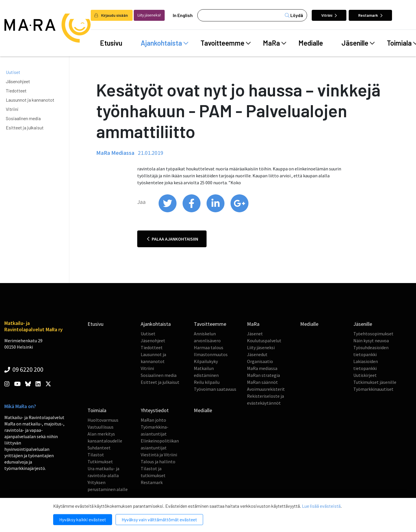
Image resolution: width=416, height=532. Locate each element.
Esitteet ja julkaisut (25, 128)
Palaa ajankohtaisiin (173, 239)
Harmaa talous (209, 347)
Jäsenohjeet (18, 81)
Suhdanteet (99, 448)
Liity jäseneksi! (149, 15)
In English (183, 15)
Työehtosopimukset (373, 334)
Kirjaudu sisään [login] (111, 15)
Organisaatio (260, 361)
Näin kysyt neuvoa (371, 341)
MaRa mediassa (262, 368)
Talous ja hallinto (158, 462)
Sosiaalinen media (23, 118)
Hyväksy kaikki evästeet (83, 519)
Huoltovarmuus (103, 420)
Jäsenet (255, 334)
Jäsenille (358, 43)
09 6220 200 (24, 369)
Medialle (311, 43)
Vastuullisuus (101, 427)
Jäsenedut (257, 354)
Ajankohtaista (165, 43)
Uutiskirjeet (365, 375)
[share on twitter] (168, 211)
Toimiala (97, 410)
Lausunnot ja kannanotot (30, 100)
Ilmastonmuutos (211, 354)
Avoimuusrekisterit (266, 389)
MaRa (275, 43)
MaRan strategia (263, 375)
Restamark (370, 15)
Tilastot (96, 455)
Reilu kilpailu (207, 382)
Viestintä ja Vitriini (159, 455)
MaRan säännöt (262, 382)
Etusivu (111, 43)
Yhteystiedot (155, 410)
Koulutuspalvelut (264, 341)
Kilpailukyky (206, 361)
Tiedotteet (16, 91)
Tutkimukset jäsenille (375, 382)
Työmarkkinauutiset (373, 389)
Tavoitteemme (226, 43)
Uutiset (13, 72)
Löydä (294, 15)
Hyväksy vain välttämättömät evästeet (159, 519)
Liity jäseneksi (261, 347)
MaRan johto (153, 420)
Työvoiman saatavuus (215, 389)
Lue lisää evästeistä (321, 506)
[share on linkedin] (216, 211)
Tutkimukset (100, 462)
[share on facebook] (192, 211)
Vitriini (329, 15)
